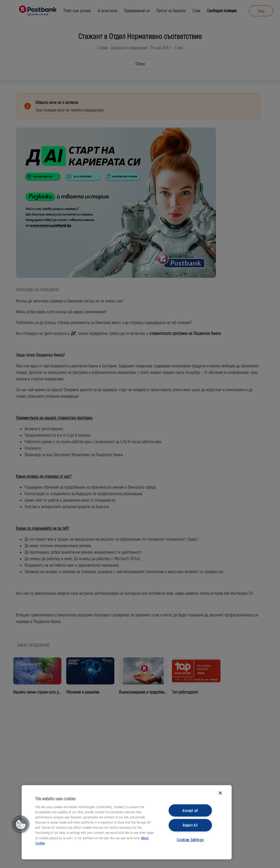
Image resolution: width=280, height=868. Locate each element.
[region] (127, 822)
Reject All (190, 825)
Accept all (190, 810)
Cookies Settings (190, 840)
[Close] (220, 793)
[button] (21, 824)
